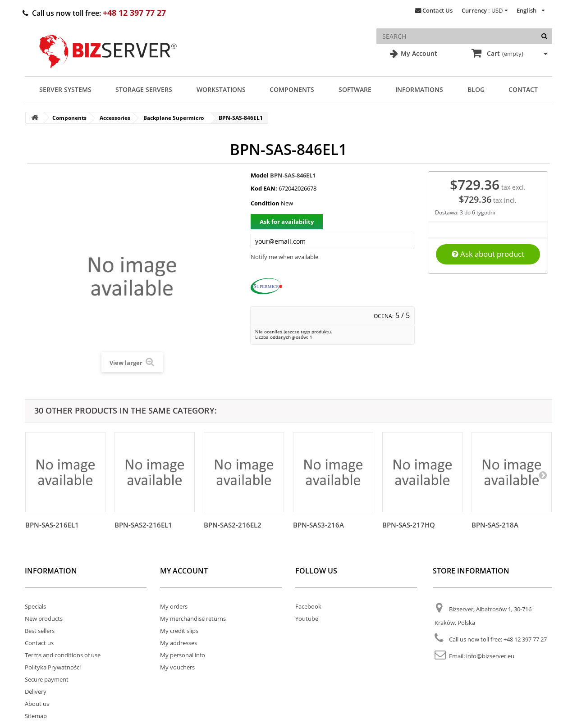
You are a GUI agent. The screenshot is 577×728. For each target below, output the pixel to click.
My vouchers (177, 667)
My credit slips (179, 631)
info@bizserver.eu (490, 656)
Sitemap (36, 716)
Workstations (221, 89)
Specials (35, 606)
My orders (174, 606)
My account (184, 571)
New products (44, 619)
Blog (476, 89)
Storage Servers (144, 89)
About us (37, 704)
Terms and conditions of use (63, 655)
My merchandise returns (193, 619)
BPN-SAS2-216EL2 (233, 525)
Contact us (39, 643)
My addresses (179, 643)
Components (292, 89)
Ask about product (488, 254)
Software (355, 89)
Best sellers (40, 631)
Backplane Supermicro (174, 118)
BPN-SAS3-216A (318, 525)
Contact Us (437, 10)
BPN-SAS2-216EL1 (143, 525)
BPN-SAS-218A (495, 525)
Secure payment (47, 679)
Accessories (115, 118)
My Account (418, 53)
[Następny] (543, 475)
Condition (265, 203)
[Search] (544, 36)
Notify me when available (284, 257)
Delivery (36, 692)
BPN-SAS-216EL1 (52, 525)
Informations (419, 89)
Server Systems (65, 89)
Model (260, 175)
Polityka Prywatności (53, 667)
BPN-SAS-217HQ (409, 525)
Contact (523, 89)
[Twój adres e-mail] (332, 241)
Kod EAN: (264, 188)
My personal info (183, 655)
